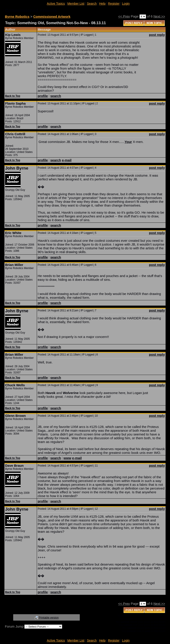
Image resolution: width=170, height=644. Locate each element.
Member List (76, 4)
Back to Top (13, 96)
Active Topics (56, 4)
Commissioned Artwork (52, 17)
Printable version (49, 618)
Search (92, 4)
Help (102, 4)
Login (126, 4)
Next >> (159, 16)
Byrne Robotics (17, 17)
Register (114, 4)
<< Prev (124, 16)
